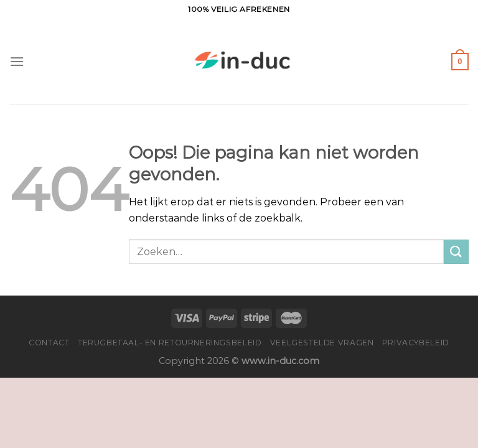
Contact (49, 343)
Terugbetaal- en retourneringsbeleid (170, 343)
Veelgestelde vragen (322, 343)
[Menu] (17, 61)
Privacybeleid (416, 343)
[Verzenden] (456, 252)
